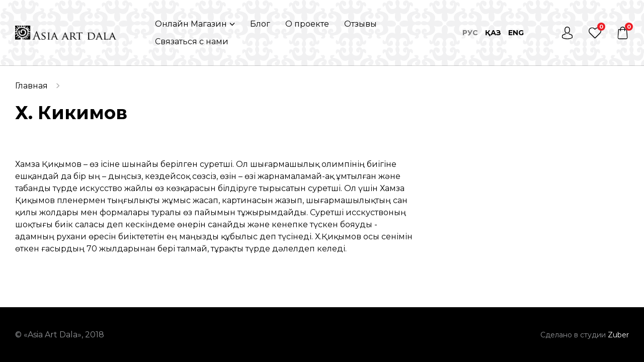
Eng (516, 33)
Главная (31, 86)
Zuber (618, 335)
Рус (470, 33)
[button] (195, 24)
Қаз (493, 33)
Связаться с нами (192, 41)
